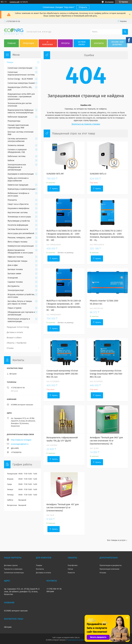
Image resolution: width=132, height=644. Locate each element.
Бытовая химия (14, 274)
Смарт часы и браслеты (18, 204)
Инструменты (14, 286)
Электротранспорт (16, 290)
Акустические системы (18, 213)
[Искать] (125, 32)
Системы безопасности (18, 229)
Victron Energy (82, 43)
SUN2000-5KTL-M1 (55, 174)
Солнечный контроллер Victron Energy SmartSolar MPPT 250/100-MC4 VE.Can (106, 374)
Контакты (99, 43)
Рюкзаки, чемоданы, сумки (19, 238)
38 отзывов (109, 2)
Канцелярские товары (18, 261)
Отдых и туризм (14, 308)
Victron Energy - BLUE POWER (20, 79)
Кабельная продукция (17, 117)
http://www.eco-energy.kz (21, 440)
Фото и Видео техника (18, 242)
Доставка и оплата (15, 332)
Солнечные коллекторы (14, 573)
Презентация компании (109, 569)
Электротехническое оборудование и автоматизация (17, 167)
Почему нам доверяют (117, 43)
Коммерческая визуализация (21, 246)
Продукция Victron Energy (18, 327)
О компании (48, 43)
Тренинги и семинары (13, 569)
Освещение (13, 278)
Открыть (83, 7)
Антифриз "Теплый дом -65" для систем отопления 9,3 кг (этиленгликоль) (63, 508)
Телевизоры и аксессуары (19, 217)
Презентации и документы (111, 565)
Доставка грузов (11, 565)
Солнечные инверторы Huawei (21, 83)
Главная (11, 43)
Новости (71, 573)
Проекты (65, 43)
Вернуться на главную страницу (86, 124)
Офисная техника (15, 257)
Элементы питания (16, 145)
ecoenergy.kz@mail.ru (20, 444)
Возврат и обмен (14, 338)
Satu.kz (77, 638)
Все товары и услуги (116, 540)
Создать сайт (15, 2)
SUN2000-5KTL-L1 (98, 174)
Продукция (28, 43)
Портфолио (73, 565)
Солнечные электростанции (20, 68)
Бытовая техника (15, 269)
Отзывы (10, 348)
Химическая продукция (18, 185)
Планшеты (12, 200)
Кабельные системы (17, 156)
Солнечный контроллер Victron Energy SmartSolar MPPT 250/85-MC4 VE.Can (62, 374)
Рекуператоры (14, 121)
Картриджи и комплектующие (21, 174)
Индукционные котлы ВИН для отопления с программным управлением (21, 97)
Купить (55, 189)
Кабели (11, 160)
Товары (10, 62)
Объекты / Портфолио (17, 343)
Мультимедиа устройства (19, 221)
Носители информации (18, 225)
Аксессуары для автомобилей (21, 233)
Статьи (70, 569)
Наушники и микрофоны (18, 208)
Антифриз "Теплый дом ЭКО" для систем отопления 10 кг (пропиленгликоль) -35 (106, 441)
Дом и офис (13, 265)
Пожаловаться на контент (77, 640)
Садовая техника (15, 282)
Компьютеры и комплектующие (21, 189)
